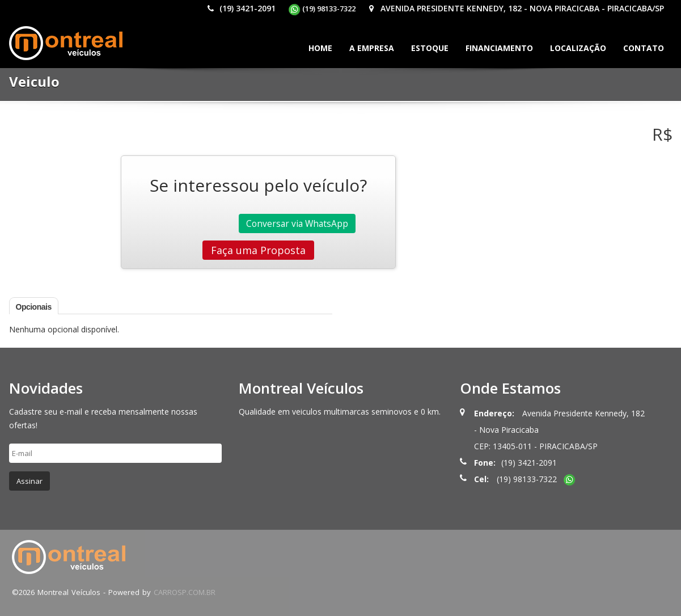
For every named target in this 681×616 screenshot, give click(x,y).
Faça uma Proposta (258, 250)
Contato (644, 48)
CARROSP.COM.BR (185, 592)
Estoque (430, 48)
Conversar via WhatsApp (297, 223)
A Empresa (372, 48)
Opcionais (34, 307)
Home (320, 48)
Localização (578, 48)
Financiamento (499, 48)
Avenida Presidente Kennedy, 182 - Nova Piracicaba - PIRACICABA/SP (516, 8)
